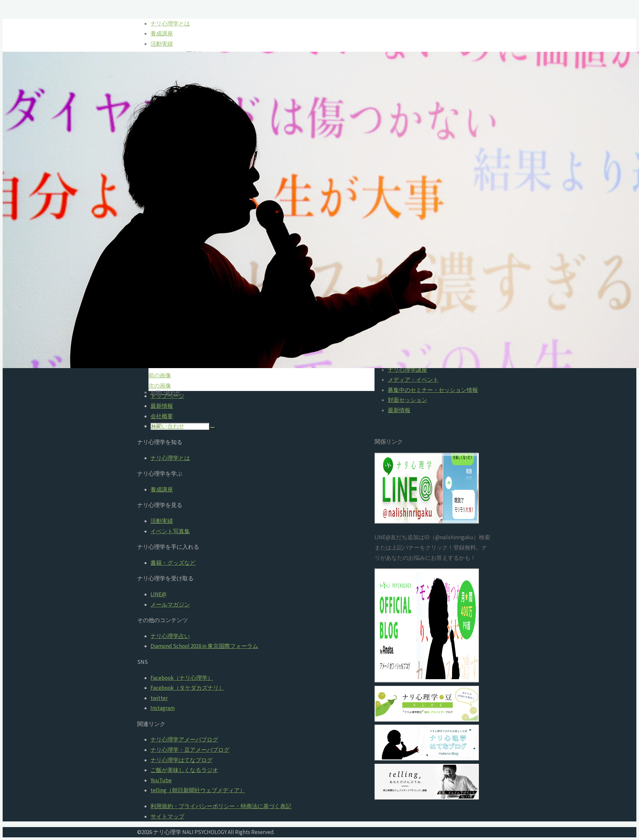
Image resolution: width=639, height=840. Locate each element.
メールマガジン (170, 605)
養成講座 (162, 489)
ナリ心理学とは (170, 458)
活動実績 (162, 521)
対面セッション (407, 400)
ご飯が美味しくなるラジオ (184, 770)
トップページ (167, 396)
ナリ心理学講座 (407, 370)
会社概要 (162, 416)
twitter (159, 698)
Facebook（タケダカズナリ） (187, 688)
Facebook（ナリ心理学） (182, 678)
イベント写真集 (170, 531)
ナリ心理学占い (170, 636)
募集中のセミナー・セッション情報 (433, 390)
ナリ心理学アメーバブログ (184, 740)
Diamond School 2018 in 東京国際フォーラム (204, 646)
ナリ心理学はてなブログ (181, 760)
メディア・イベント (413, 380)
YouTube (161, 780)
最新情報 (399, 410)
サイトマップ (167, 816)
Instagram (163, 708)
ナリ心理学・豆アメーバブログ (190, 750)
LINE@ (158, 594)
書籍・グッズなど (173, 563)
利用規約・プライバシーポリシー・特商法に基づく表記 (221, 806)
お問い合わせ (167, 426)
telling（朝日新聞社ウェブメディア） (198, 790)
